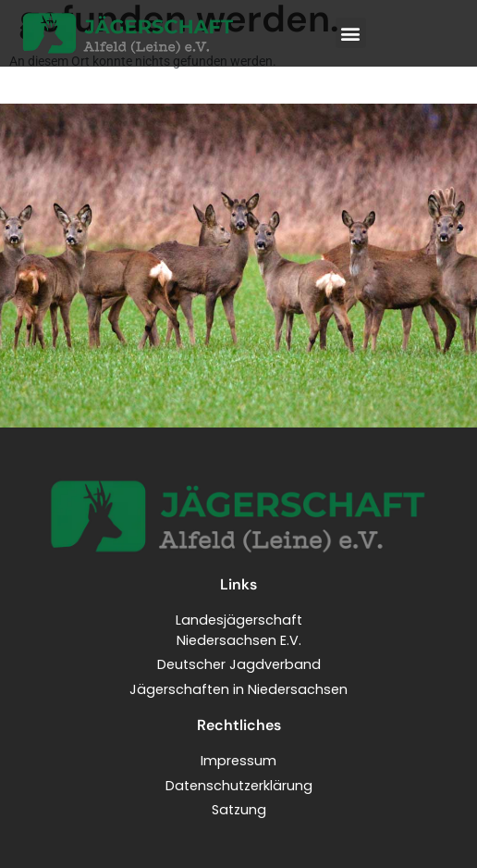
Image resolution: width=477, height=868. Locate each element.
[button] (351, 33)
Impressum (238, 761)
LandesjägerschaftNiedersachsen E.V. (239, 630)
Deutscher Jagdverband (239, 664)
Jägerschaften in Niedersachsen (238, 689)
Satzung (239, 810)
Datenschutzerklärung (239, 786)
